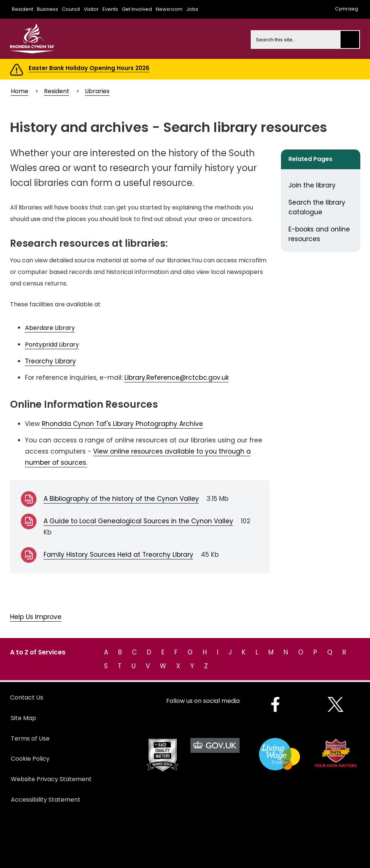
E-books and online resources (319, 234)
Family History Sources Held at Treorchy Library (118, 555)
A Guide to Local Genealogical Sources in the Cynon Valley (138, 521)
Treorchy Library (50, 361)
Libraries (97, 91)
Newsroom (169, 9)
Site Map (23, 718)
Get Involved (137, 9)
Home (20, 91)
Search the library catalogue (317, 207)
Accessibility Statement (46, 800)
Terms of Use (30, 738)
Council (71, 9)
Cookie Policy (30, 759)
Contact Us (27, 697)
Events (110, 9)
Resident (23, 9)
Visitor (91, 9)
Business (48, 9)
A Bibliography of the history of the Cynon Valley (121, 499)
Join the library (312, 185)
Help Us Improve (36, 617)
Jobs (192, 9)
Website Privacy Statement (51, 779)
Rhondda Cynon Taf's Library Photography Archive (122, 424)
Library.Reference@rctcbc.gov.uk (177, 378)
